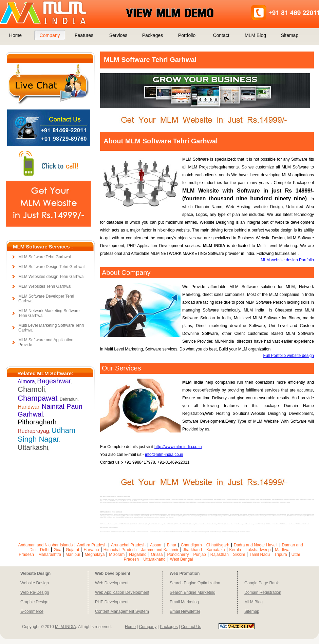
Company (50, 35)
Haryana (91, 550)
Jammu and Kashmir (160, 550)
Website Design (35, 583)
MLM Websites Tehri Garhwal (45, 286)
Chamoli (31, 389)
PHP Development (112, 602)
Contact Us (191, 627)
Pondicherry (178, 555)
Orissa (157, 555)
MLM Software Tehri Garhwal (45, 257)
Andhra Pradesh (92, 545)
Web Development (112, 583)
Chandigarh (191, 545)
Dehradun (69, 399)
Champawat (37, 398)
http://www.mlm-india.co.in (178, 447)
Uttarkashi (33, 447)
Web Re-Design (35, 592)
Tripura (281, 555)
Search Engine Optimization (195, 583)
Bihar (172, 545)
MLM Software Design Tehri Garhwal (51, 267)
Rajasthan (220, 555)
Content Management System (122, 611)
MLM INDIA (65, 627)
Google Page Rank (261, 583)
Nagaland (138, 555)
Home (15, 35)
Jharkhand (192, 550)
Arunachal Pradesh (128, 545)
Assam (156, 545)
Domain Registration (263, 592)
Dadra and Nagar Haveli (256, 545)
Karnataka (216, 550)
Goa (58, 550)
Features (84, 35)
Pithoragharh (37, 422)
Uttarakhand (154, 559)
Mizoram (117, 555)
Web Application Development (122, 592)
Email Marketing (184, 602)
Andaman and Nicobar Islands (45, 545)
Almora (26, 381)
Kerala (235, 550)
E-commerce (32, 611)
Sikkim (239, 555)
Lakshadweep (258, 550)
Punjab (199, 555)
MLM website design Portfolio (287, 260)
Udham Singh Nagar (46, 435)
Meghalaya (95, 555)
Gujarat (72, 550)
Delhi (45, 550)
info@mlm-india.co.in (164, 455)
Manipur (73, 555)
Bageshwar (54, 381)
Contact (221, 35)
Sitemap (290, 35)
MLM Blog (255, 35)
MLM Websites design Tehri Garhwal (51, 277)
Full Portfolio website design (289, 356)
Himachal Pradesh (120, 550)
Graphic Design (34, 602)
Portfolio (187, 35)
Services (118, 35)
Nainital (53, 406)
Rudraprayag (33, 431)
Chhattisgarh (218, 545)
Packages (153, 35)
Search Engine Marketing (193, 592)
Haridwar (29, 407)
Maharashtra (50, 555)
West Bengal (182, 559)
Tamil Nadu (260, 555)
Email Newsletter (185, 611)
